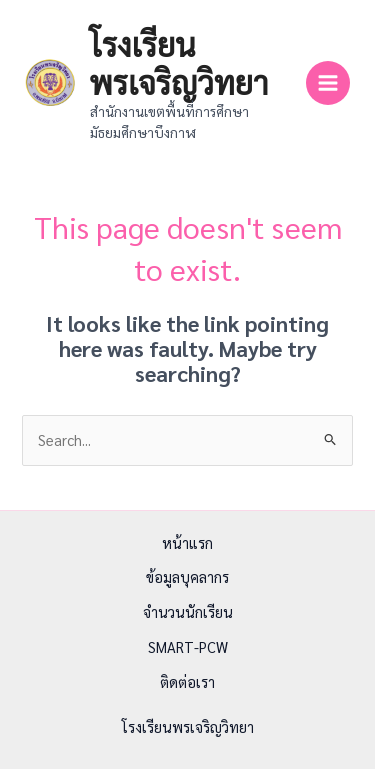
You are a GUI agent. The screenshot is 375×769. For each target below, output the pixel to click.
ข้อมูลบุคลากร (187, 576)
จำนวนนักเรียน (188, 611)
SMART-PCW (188, 646)
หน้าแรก (187, 542)
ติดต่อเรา (187, 681)
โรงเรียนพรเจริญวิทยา (179, 62)
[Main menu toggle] (328, 83)
